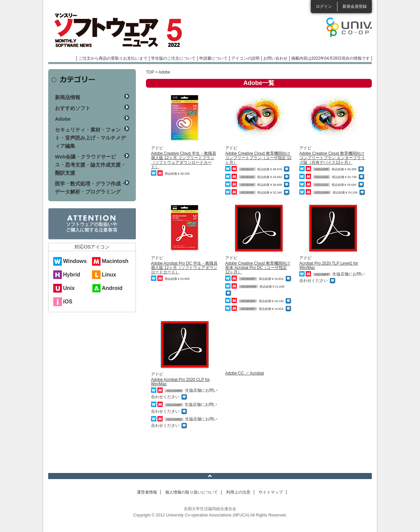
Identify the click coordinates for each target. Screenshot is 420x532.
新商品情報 (68, 97)
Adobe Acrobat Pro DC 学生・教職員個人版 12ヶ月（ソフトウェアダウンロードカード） (184, 268)
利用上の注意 (238, 492)
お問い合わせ (275, 58)
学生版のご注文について (173, 58)
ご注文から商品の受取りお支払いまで (113, 58)
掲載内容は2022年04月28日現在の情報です (331, 58)
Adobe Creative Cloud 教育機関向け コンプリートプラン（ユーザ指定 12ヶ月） (258, 158)
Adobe (63, 119)
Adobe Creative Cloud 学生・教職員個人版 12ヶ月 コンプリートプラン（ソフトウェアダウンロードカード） (184, 160)
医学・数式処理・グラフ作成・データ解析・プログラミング (90, 188)
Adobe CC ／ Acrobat (245, 373)
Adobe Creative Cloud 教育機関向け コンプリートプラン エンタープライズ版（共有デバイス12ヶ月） (332, 158)
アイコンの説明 (245, 58)
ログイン (324, 6)
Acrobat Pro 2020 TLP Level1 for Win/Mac (329, 265)
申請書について (213, 58)
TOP (150, 72)
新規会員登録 (355, 6)
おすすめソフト (73, 108)
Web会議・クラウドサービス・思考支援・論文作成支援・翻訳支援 (90, 165)
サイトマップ (271, 492)
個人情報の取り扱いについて (191, 492)
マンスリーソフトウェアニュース (120, 30)
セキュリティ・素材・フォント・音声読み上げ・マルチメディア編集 (90, 138)
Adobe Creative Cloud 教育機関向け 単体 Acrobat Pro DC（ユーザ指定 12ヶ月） (258, 268)
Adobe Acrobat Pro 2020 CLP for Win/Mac (181, 382)
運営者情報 (147, 492)
